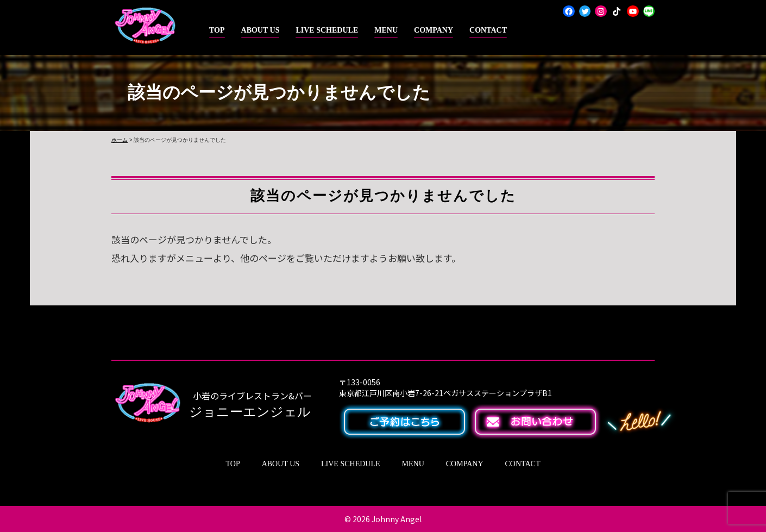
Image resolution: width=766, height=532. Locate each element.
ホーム (120, 140)
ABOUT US (260, 30)
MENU (386, 30)
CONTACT (488, 30)
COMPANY (434, 30)
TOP (217, 30)
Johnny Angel (397, 519)
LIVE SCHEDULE (327, 30)
